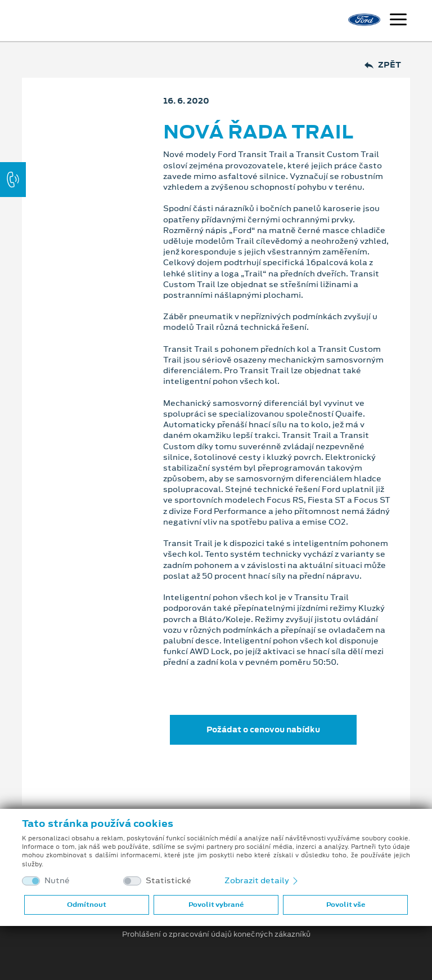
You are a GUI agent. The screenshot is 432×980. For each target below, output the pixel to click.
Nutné (57, 881)
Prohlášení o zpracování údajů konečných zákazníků (216, 934)
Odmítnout (87, 905)
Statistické (168, 881)
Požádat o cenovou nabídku (263, 730)
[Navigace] (398, 21)
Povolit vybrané (216, 905)
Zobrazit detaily (262, 880)
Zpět (383, 65)
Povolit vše (346, 905)
